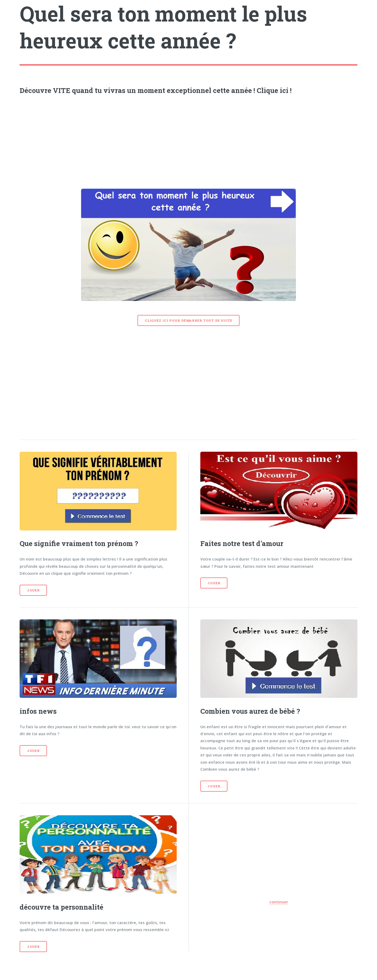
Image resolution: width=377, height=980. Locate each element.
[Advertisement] (189, 140)
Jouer (33, 590)
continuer (279, 902)
